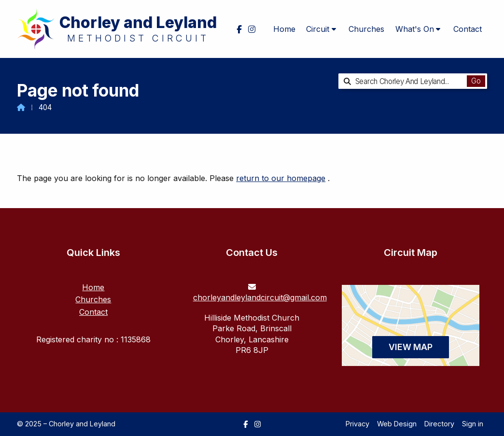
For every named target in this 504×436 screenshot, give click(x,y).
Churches (93, 299)
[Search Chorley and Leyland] (406, 81)
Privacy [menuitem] (357, 424)
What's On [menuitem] (415, 29)
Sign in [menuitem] (473, 424)
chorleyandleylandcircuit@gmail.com (260, 297)
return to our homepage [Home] (281, 178)
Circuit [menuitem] (318, 29)
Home (93, 287)
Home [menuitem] (284, 29)
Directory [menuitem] (439, 424)
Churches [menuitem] (366, 29)
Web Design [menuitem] (397, 424)
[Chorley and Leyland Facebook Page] (245, 424)
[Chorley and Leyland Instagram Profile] (258, 424)
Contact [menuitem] (468, 29)
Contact (93, 312)
